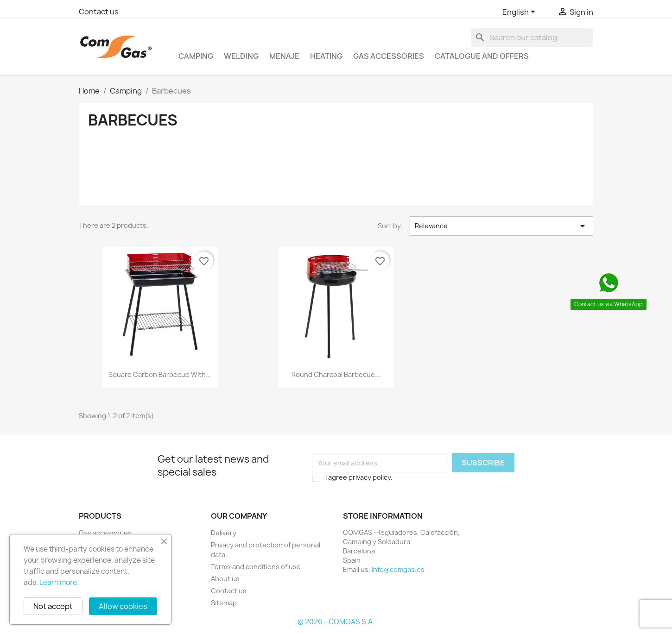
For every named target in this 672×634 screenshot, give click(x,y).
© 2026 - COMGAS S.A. (336, 622)
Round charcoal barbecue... (336, 374)
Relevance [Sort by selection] (501, 226)
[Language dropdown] (520, 13)
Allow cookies (123, 606)
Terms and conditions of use (256, 567)
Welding (241, 56)
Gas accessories (389, 56)
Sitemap (224, 603)
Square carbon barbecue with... (160, 374)
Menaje (284, 56)
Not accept (53, 606)
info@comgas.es (398, 569)
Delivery (224, 533)
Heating (326, 56)
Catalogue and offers (482, 56)
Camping (196, 56)
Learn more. (59, 582)
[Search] (532, 38)
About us (225, 579)
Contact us (99, 12)
